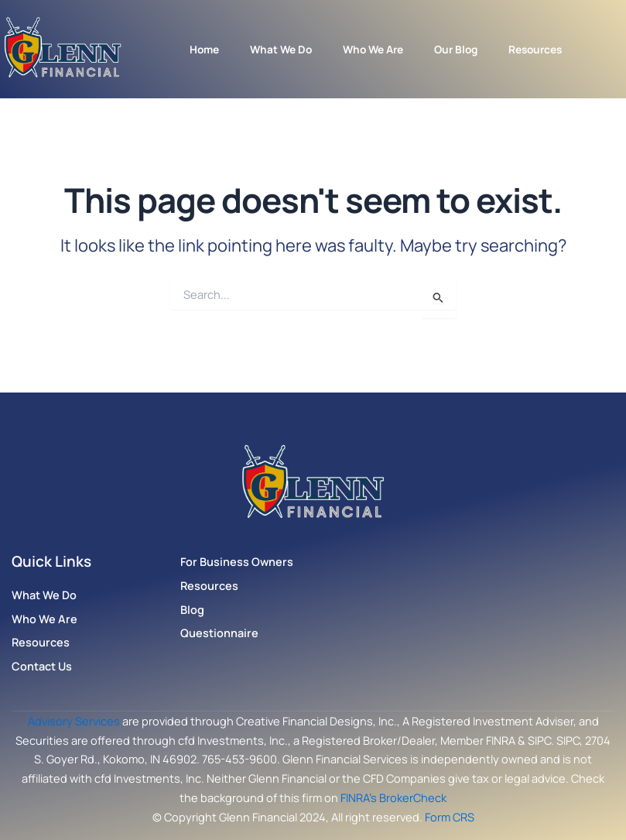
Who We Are (373, 49)
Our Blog (456, 49)
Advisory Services (74, 721)
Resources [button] (535, 49)
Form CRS (450, 817)
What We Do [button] (281, 49)
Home (204, 49)
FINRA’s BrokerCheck (393, 797)
